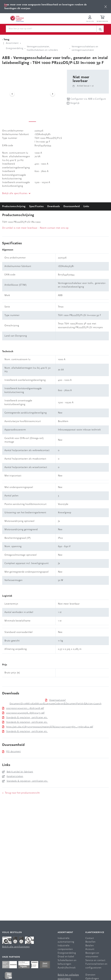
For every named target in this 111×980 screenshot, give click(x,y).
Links (86, 206)
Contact (90, 938)
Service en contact (95, 960)
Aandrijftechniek (67, 968)
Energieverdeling (67, 953)
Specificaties (36, 206)
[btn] (106, 7)
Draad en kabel (66, 957)
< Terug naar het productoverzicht (21, 793)
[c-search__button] (100, 29)
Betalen (90, 946)
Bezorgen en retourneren (92, 955)
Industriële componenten (65, 948)
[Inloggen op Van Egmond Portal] (90, 19)
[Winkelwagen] (103, 19)
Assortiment (65, 932)
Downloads (54, 206)
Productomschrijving (14, 206)
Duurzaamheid (72, 206)
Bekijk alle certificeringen (16, 947)
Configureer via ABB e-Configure (86, 99)
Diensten (90, 975)
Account (90, 949)
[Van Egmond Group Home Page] (17, 19)
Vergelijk (75, 103)
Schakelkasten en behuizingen (67, 962)
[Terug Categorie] (6, 40)
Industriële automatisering (66, 940)
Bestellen (90, 942)
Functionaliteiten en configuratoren (96, 966)
